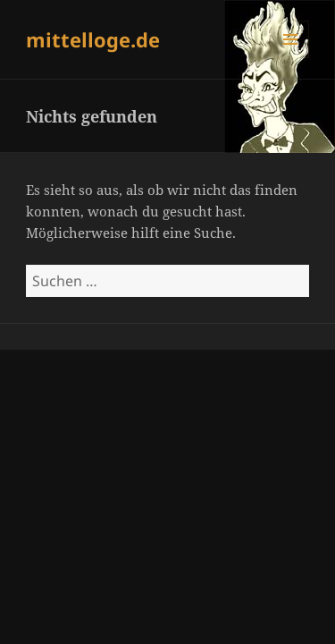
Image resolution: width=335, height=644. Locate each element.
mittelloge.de (93, 39)
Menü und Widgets (291, 58)
